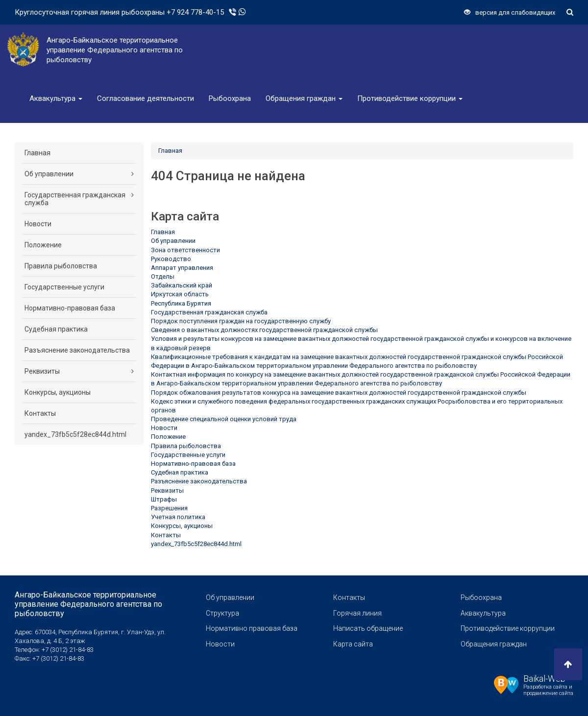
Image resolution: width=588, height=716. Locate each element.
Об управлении (79, 174)
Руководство (171, 259)
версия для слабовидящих (510, 12)
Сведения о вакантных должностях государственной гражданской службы (264, 330)
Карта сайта (353, 644)
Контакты (40, 413)
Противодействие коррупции (410, 98)
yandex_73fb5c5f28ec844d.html (75, 434)
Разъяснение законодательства (77, 350)
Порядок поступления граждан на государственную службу (241, 321)
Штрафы (164, 499)
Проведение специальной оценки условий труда (224, 419)
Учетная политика (178, 517)
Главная (37, 153)
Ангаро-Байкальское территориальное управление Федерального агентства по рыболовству (88, 604)
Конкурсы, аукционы (58, 392)
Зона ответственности (185, 250)
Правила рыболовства (61, 266)
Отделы (163, 276)
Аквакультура (56, 98)
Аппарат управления (182, 268)
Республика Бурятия (181, 303)
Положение (43, 245)
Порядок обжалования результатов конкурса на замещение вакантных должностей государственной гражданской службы (339, 393)
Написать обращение (368, 628)
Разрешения (169, 508)
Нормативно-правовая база (70, 308)
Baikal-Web (544, 679)
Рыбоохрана (230, 98)
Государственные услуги (64, 287)
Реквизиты (79, 371)
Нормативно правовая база (252, 628)
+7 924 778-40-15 (195, 12)
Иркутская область (180, 294)
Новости (38, 224)
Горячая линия (357, 613)
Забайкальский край (182, 285)
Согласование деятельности (146, 98)
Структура (222, 613)
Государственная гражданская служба (79, 199)
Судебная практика (56, 329)
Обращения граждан (304, 98)
